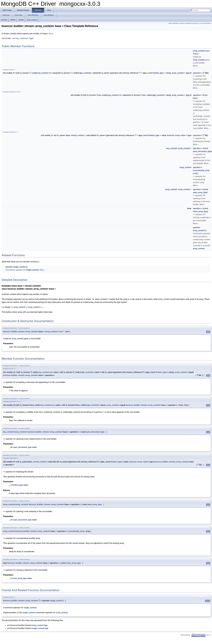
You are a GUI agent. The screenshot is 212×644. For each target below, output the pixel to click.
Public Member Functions (177, 23)
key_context (172, 148)
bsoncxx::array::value (176, 135)
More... (52, 34)
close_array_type (200, 211)
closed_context (77, 135)
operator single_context (16, 267)
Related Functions (192, 23)
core (208, 51)
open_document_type (202, 151)
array (195, 173)
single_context (84, 73)
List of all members (205, 23)
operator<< (198, 73)
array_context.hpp (23, 38)
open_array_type (200, 192)
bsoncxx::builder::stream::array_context (20, 332)
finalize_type (158, 73)
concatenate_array (202, 170)
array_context (32, 20)
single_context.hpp (40, 628)
